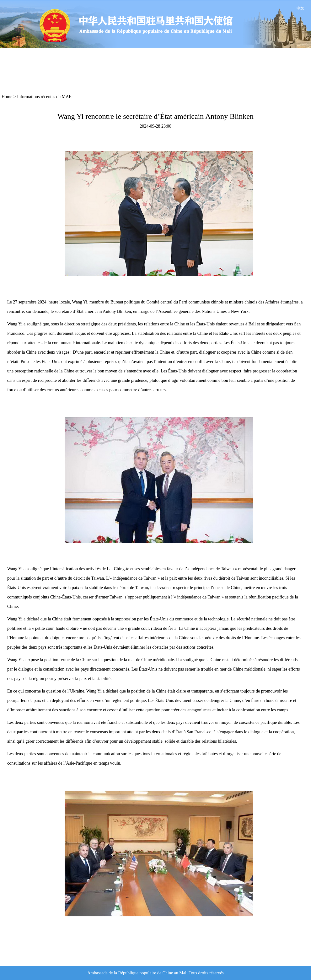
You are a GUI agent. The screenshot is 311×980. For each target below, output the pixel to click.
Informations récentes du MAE (44, 97)
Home (7, 97)
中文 (300, 8)
